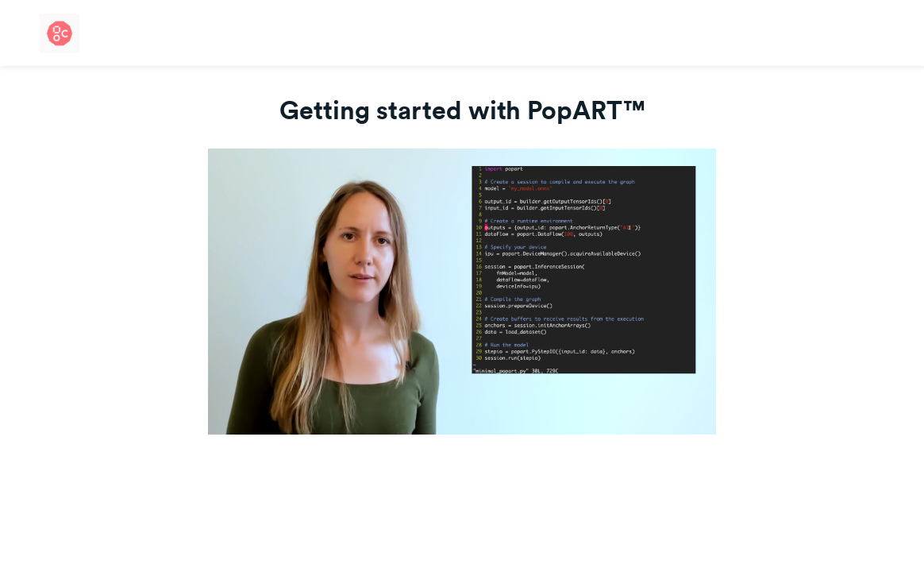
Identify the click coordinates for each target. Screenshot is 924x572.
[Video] (462, 292)
